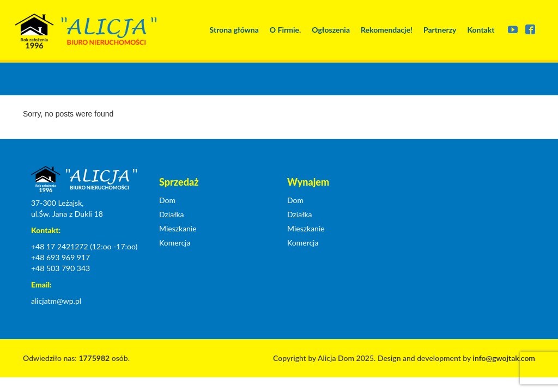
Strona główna (234, 30)
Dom (167, 200)
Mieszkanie (178, 228)
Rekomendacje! (387, 30)
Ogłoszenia (331, 30)
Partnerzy (440, 30)
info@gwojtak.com (504, 358)
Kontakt (481, 30)
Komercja (175, 243)
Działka (172, 214)
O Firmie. (285, 30)
